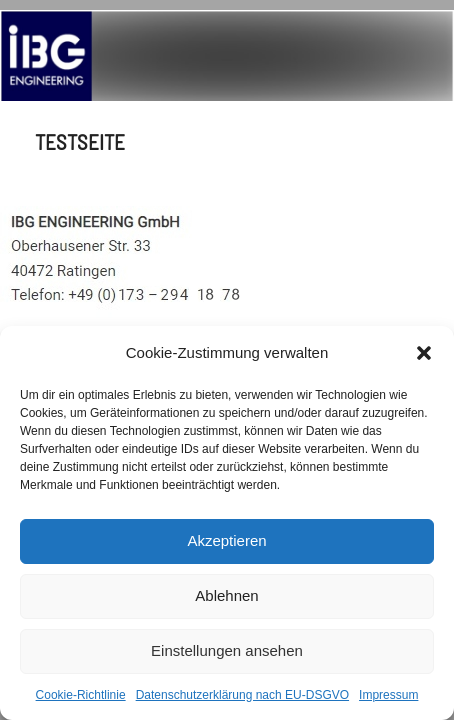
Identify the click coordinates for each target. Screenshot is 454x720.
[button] (424, 353)
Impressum (388, 695)
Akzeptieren (226, 540)
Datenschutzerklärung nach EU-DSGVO (242, 695)
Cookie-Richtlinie (81, 695)
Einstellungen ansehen (227, 650)
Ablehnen (226, 595)
